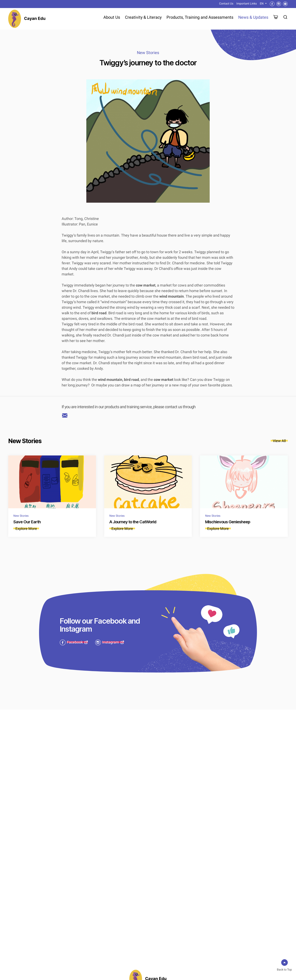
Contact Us (226, 3)
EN (262, 3)
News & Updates (253, 17)
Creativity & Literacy (143, 17)
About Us (112, 17)
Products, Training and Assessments (200, 17)
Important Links (247, 3)
